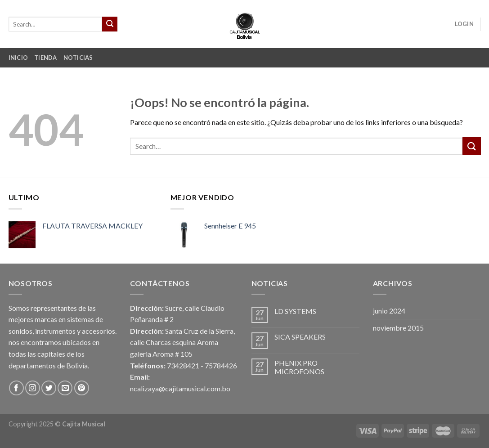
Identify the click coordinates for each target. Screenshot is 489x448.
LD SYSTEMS (295, 311)
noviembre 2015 (398, 328)
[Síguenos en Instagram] (33, 388)
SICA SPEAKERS (300, 337)
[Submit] (110, 24)
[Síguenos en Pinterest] (82, 388)
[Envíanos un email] (65, 388)
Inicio (18, 58)
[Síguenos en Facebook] (16, 388)
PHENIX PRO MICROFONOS (299, 367)
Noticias (78, 58)
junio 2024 (389, 311)
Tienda (46, 58)
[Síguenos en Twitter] (49, 388)
